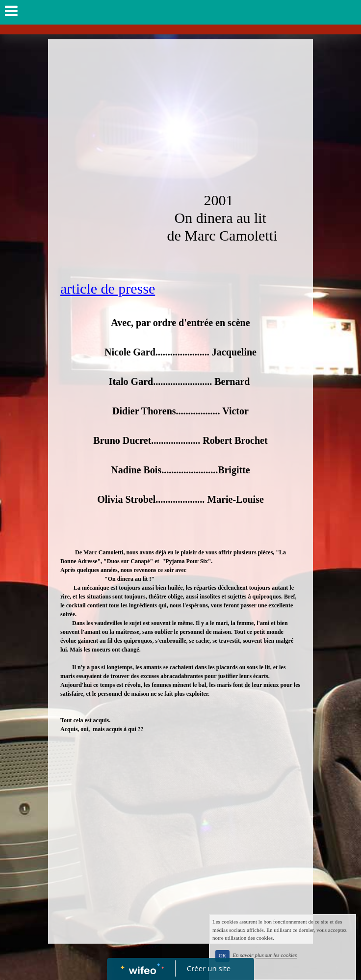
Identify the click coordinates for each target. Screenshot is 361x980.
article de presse (108, 288)
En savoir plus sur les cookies (289, 966)
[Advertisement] (180, 113)
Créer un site (209, 968)
